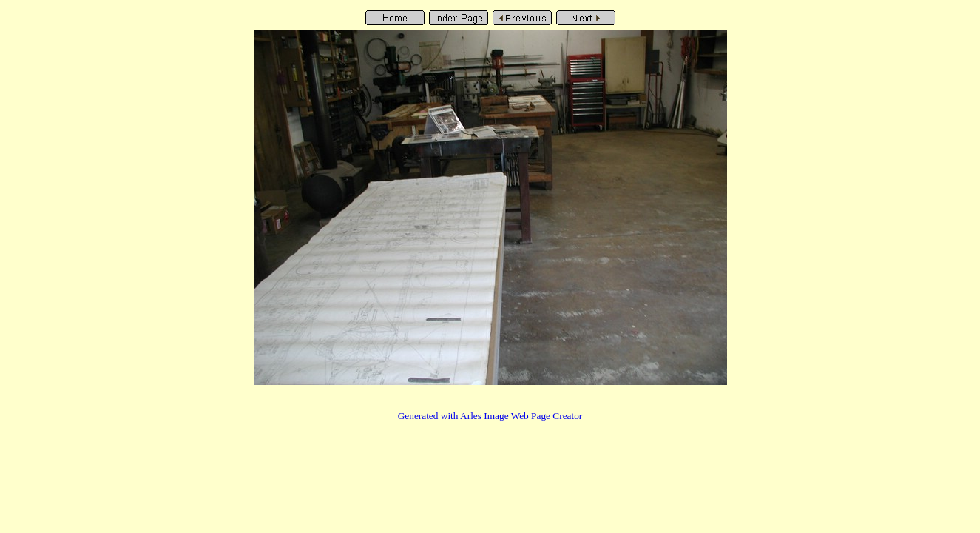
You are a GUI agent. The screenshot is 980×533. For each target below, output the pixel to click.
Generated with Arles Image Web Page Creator (490, 416)
